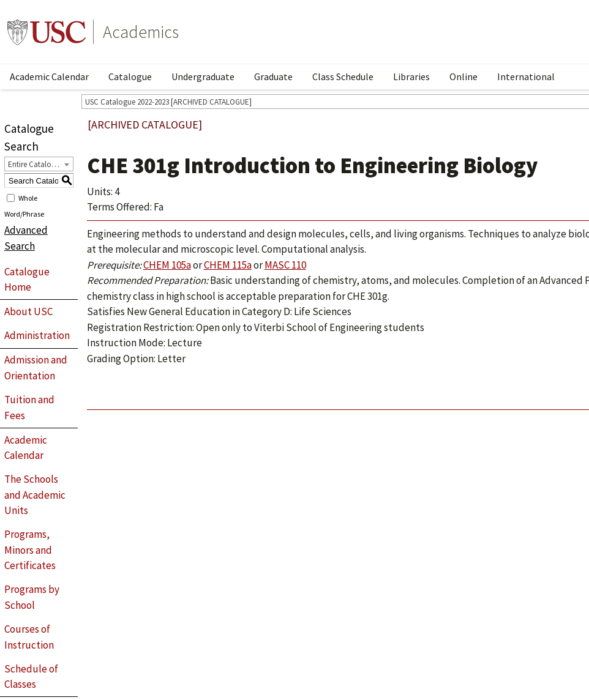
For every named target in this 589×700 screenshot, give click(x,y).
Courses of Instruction (29, 637)
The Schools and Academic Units (35, 495)
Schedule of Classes (31, 677)
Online (463, 76)
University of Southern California (47, 32)
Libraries (411, 76)
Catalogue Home (27, 280)
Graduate (273, 76)
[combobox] (39, 164)
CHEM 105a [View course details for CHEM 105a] (167, 265)
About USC (28, 311)
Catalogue (130, 76)
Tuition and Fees (29, 408)
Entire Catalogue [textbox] (36, 164)
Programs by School (32, 597)
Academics (141, 32)
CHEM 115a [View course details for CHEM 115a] (228, 265)
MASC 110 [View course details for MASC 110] (285, 265)
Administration (37, 335)
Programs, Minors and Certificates (30, 550)
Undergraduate (203, 76)
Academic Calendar (49, 76)
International (526, 76)
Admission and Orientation (36, 368)
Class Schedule (343, 76)
